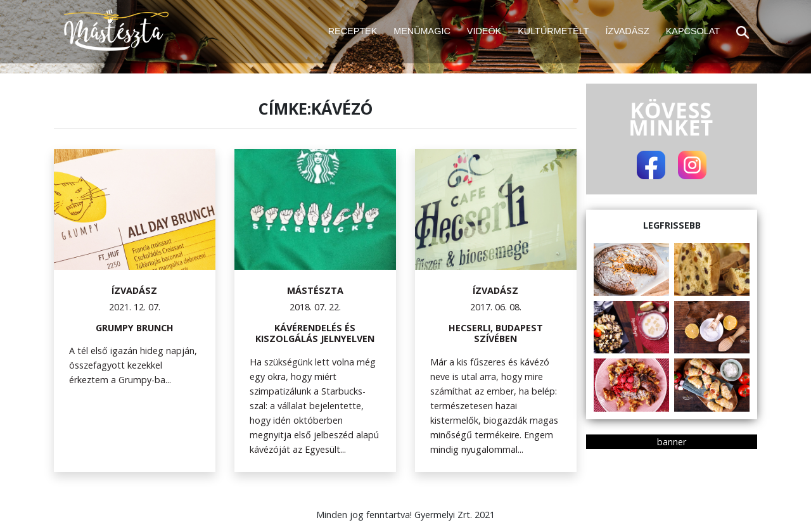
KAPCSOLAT (693, 31)
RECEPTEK (353, 31)
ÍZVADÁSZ (627, 31)
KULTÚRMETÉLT (553, 31)
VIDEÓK (484, 31)
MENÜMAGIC (422, 31)
